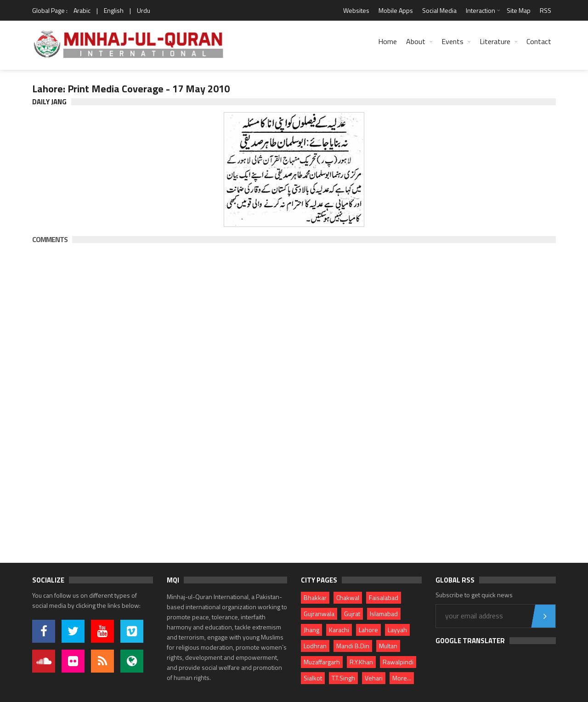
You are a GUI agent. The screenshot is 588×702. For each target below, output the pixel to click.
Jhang (311, 630)
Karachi (339, 630)
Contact (539, 41)
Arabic (82, 10)
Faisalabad (384, 597)
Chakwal (348, 597)
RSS (546, 10)
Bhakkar (315, 597)
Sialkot (313, 678)
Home (387, 41)
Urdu (144, 10)
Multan (388, 646)
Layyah (397, 630)
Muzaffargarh (322, 662)
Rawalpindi (398, 662)
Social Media (439, 10)
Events (452, 41)
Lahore (368, 630)
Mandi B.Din (353, 646)
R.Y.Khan (361, 662)
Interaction (481, 10)
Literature (495, 41)
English (114, 10)
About (416, 41)
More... (402, 678)
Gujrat (352, 614)
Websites (356, 10)
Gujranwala (319, 614)
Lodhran (315, 646)
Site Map (519, 10)
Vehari (374, 678)
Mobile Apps (396, 10)
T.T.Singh (343, 678)
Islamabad (384, 614)
